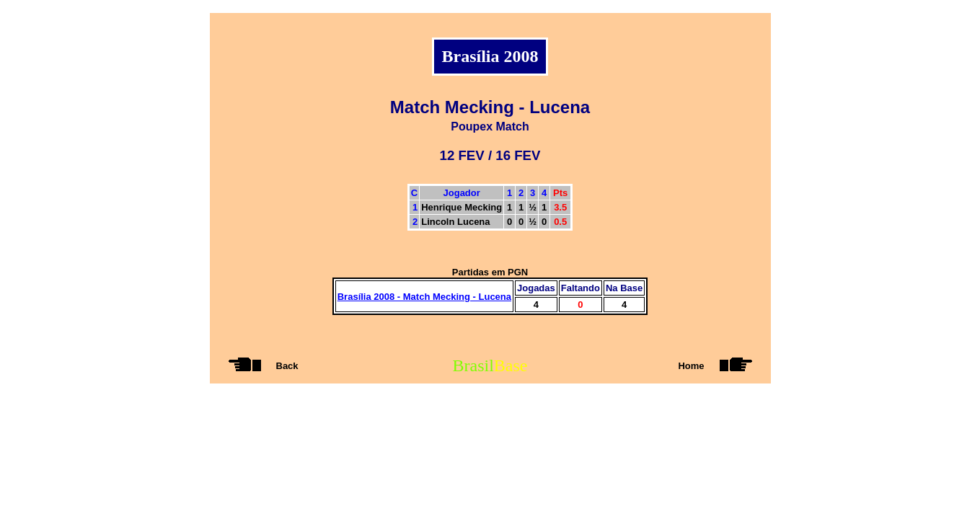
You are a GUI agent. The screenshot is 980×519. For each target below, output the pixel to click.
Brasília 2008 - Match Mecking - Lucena (424, 297)
